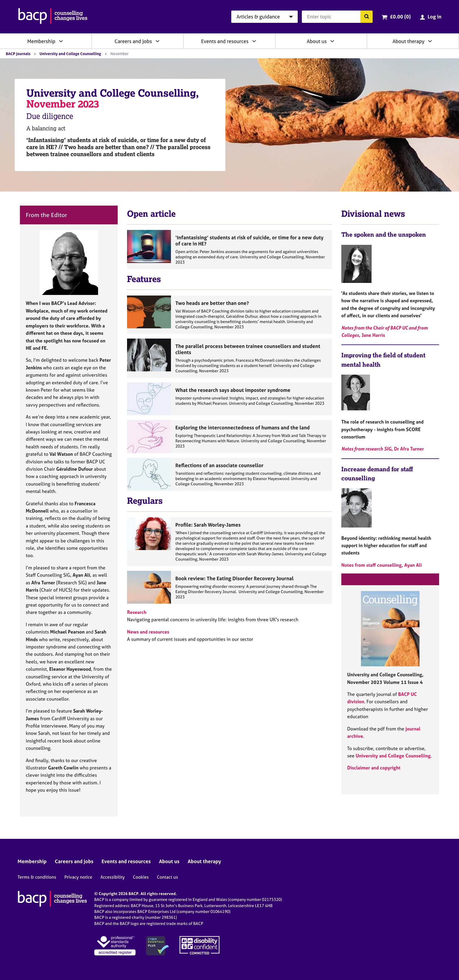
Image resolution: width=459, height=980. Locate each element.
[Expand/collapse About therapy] (430, 41)
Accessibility (113, 877)
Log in (435, 17)
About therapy (409, 41)
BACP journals (18, 54)
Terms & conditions (37, 877)
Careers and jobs (133, 41)
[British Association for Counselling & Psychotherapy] (53, 17)
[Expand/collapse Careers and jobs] (157, 41)
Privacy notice (78, 877)
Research (137, 612)
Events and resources (225, 41)
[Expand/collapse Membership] (61, 41)
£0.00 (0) (400, 17)
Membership (41, 41)
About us (317, 41)
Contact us (167, 877)
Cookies (141, 877)
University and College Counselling (70, 54)
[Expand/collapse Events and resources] (254, 41)
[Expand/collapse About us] (332, 41)
